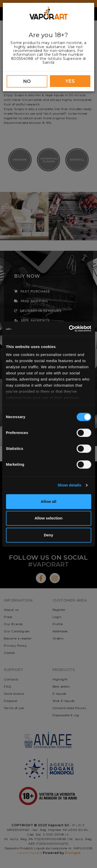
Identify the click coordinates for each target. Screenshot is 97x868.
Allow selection (48, 518)
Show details (69, 485)
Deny (48, 535)
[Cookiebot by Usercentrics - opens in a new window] (69, 329)
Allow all (48, 501)
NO (27, 81)
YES (70, 81)
